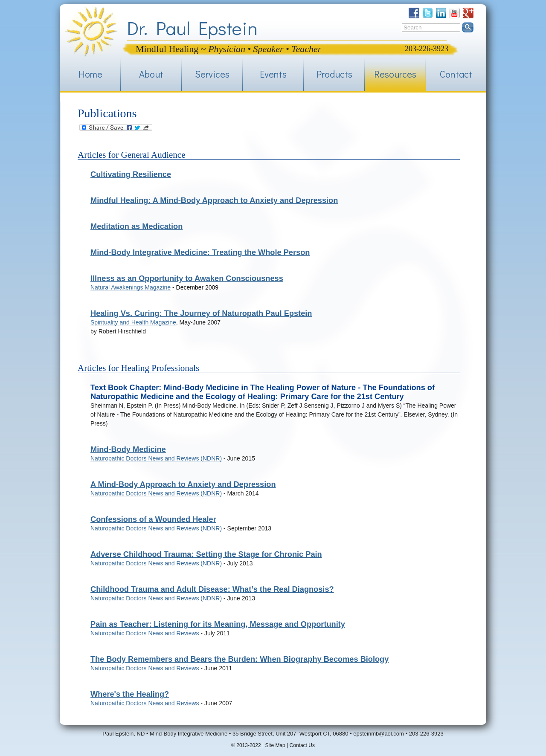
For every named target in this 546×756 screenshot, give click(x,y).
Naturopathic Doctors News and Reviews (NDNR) (156, 458)
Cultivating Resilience (131, 174)
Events (273, 74)
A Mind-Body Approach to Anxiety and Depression (183, 484)
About (151, 74)
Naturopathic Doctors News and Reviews (145, 633)
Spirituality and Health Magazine (133, 322)
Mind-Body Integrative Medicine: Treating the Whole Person (200, 252)
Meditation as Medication (136, 226)
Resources (395, 74)
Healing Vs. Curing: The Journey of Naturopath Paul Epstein (201, 313)
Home (90, 74)
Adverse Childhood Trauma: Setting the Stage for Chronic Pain (206, 554)
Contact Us (302, 745)
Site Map (275, 745)
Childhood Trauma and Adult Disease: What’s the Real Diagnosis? (212, 589)
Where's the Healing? (130, 694)
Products (334, 74)
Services (212, 74)
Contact (456, 74)
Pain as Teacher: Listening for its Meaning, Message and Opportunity (218, 624)
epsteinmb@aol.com (379, 734)
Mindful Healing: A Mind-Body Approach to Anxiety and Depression (214, 200)
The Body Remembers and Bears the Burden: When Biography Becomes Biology (240, 659)
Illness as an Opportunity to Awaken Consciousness (187, 278)
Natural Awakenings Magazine (131, 287)
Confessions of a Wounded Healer (153, 519)
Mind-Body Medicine (128, 449)
